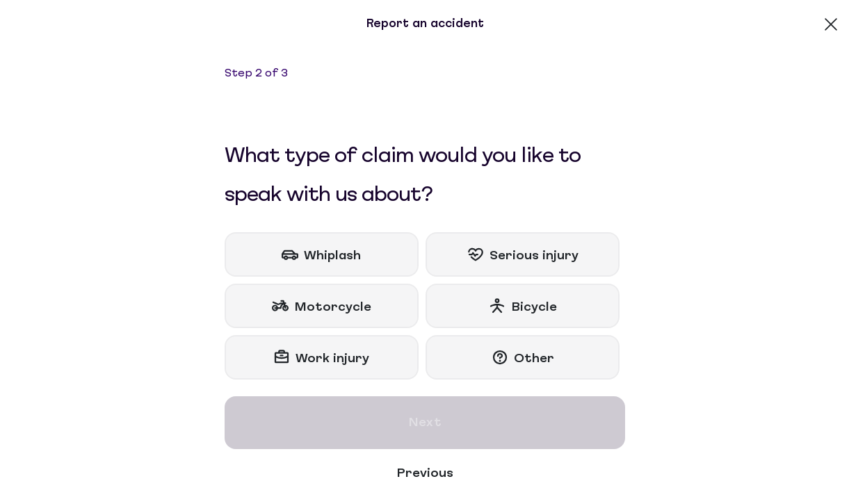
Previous (425, 474)
